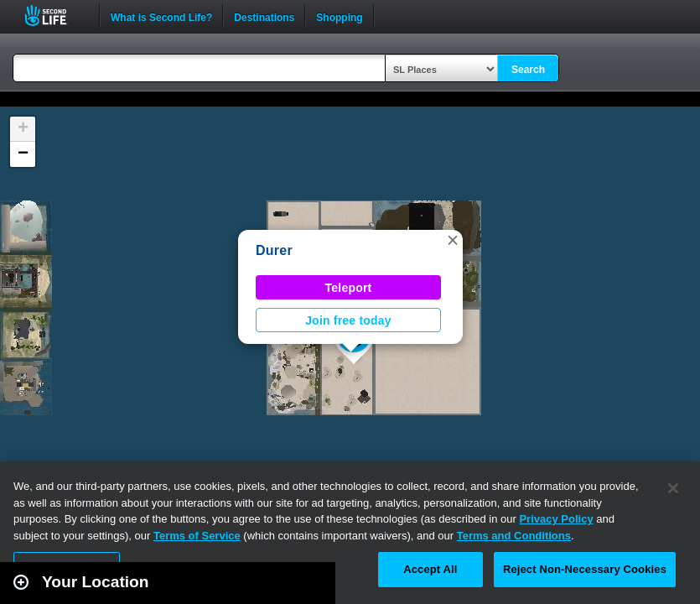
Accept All (430, 569)
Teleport (349, 288)
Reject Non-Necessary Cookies (585, 569)
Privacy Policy (556, 519)
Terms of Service (197, 536)
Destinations (264, 16)
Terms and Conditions (514, 536)
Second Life (55, 16)
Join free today (348, 320)
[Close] (673, 488)
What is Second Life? (161, 16)
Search (528, 70)
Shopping (339, 16)
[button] (453, 240)
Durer (274, 250)
